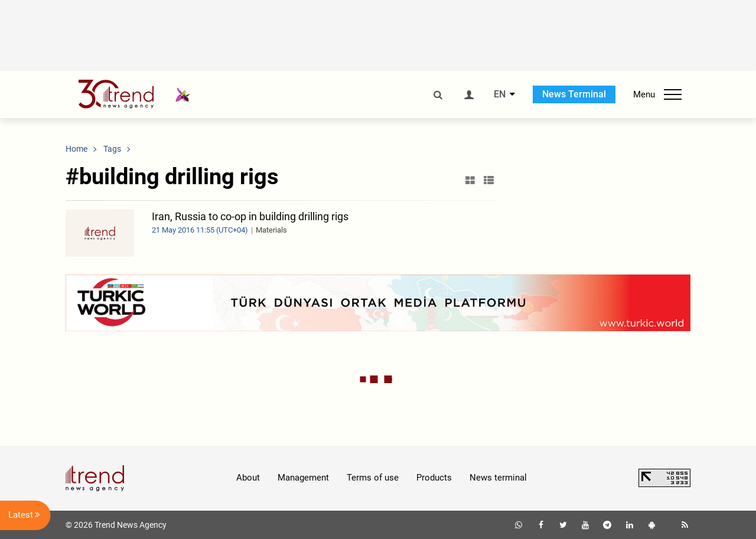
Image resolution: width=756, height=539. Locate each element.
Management (303, 478)
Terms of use (373, 478)
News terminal (498, 478)
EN (500, 94)
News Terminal (574, 94)
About (248, 478)
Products (434, 478)
